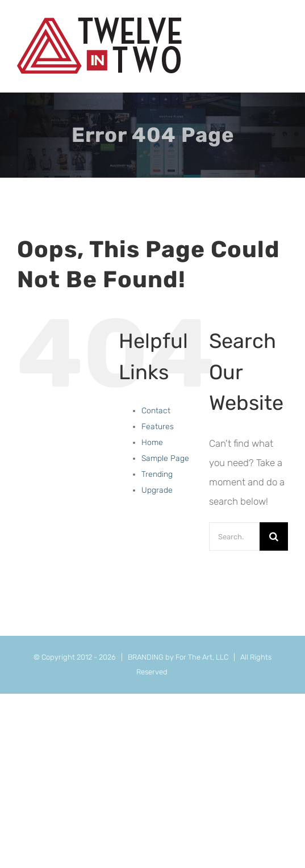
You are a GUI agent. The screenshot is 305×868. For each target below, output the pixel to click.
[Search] (274, 536)
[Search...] (234, 536)
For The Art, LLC (202, 657)
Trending (157, 474)
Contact (156, 411)
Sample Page (165, 458)
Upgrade (157, 490)
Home (152, 443)
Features (158, 427)
